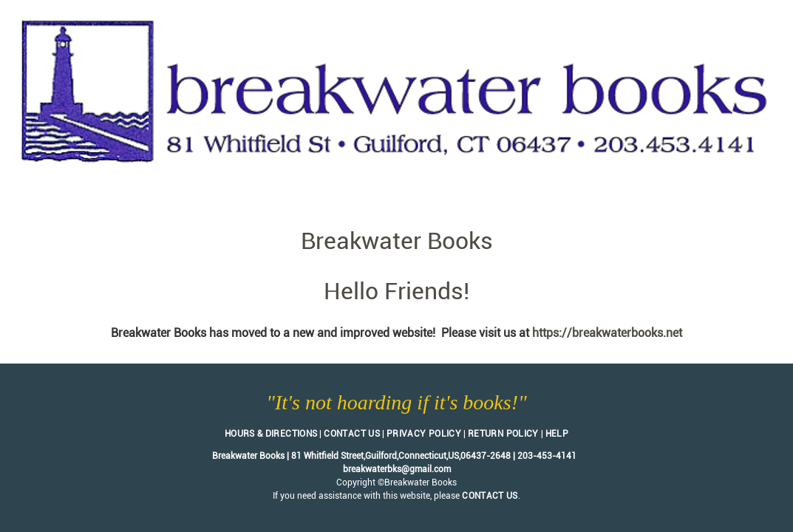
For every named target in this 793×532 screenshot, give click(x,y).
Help (557, 434)
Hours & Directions (271, 434)
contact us (490, 496)
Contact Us (352, 434)
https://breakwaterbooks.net (607, 333)
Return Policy (503, 434)
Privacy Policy (424, 434)
